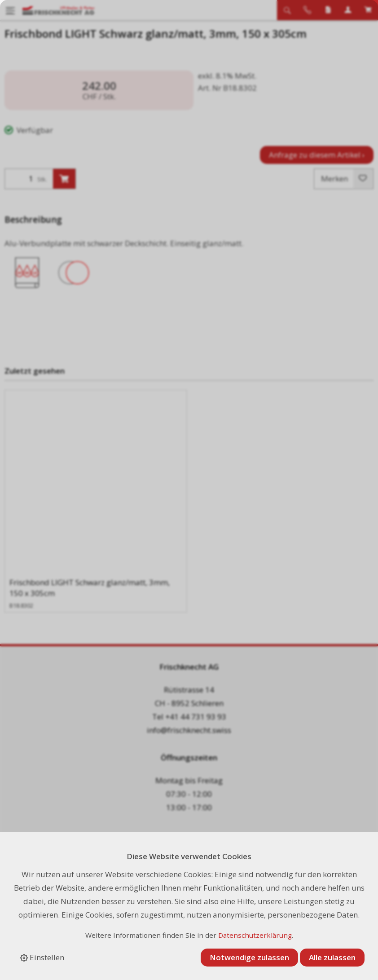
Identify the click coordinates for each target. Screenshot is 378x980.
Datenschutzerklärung (255, 935)
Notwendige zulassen (249, 957)
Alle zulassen (332, 957)
